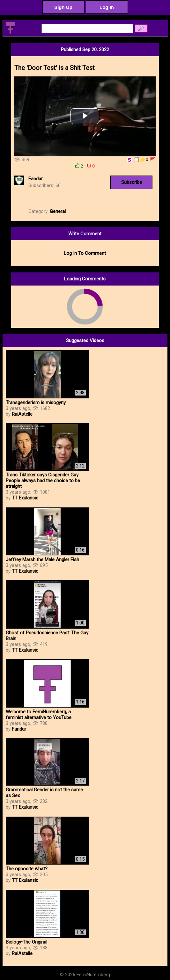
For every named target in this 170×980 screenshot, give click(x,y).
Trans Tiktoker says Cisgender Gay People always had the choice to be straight (43, 481)
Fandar (36, 179)
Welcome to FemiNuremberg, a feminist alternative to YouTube (39, 715)
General (58, 211)
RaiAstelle (22, 414)
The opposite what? (27, 869)
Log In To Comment (85, 253)
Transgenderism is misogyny (36, 403)
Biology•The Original (26, 942)
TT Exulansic (25, 498)
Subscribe (132, 182)
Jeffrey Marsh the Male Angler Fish (42, 560)
